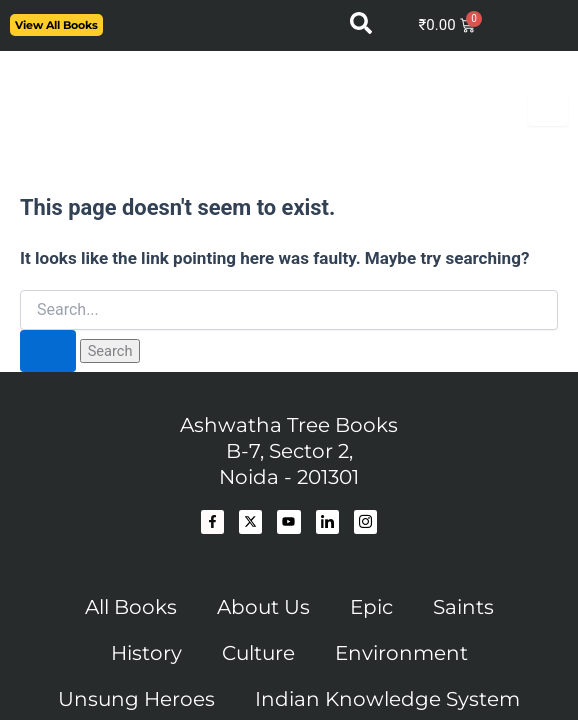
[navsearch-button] (361, 29)
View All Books (56, 25)
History (146, 653)
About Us (263, 607)
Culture (258, 653)
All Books (131, 607)
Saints (463, 607)
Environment (401, 653)
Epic (371, 607)
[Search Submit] (48, 351)
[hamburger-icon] (548, 111)
